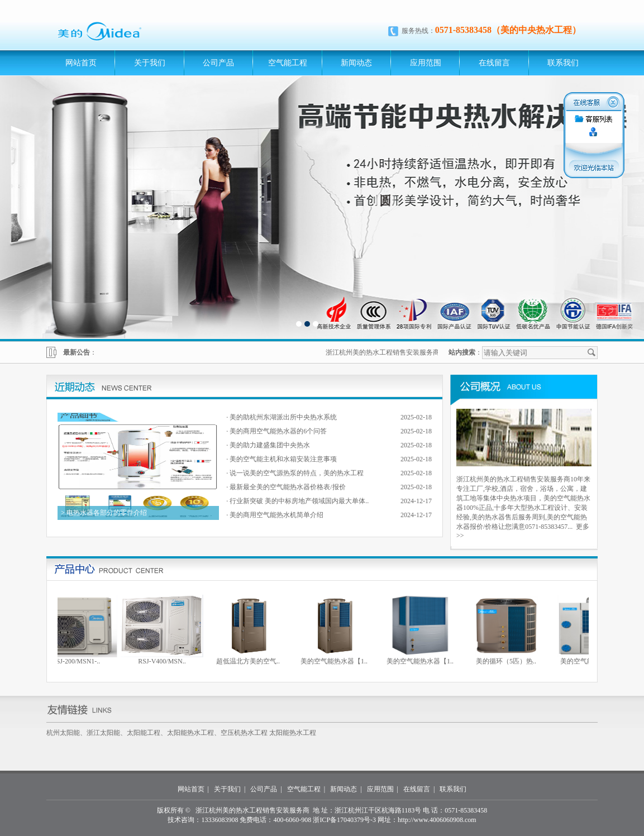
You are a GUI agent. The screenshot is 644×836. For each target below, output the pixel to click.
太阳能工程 (144, 733)
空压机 (231, 733)
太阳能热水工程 (190, 733)
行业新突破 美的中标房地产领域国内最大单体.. (299, 501)
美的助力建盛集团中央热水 (270, 445)
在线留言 (494, 63)
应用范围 (426, 63)
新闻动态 (356, 63)
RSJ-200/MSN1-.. (80, 661)
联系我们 (563, 63)
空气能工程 (288, 63)
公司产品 (218, 63)
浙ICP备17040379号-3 (344, 820)
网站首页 (81, 63)
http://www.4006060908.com (437, 820)
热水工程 (254, 733)
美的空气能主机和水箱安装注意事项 (283, 459)
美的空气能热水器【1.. (337, 661)
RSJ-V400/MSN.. (165, 661)
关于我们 (150, 63)
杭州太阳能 (63, 733)
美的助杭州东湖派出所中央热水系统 (283, 417)
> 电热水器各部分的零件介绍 (103, 513)
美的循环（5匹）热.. (509, 661)
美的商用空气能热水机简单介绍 (276, 515)
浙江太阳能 (103, 733)
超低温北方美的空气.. (251, 661)
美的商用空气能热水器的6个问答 (278, 431)
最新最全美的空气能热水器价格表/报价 (287, 487)
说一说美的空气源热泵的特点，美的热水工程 (297, 473)
